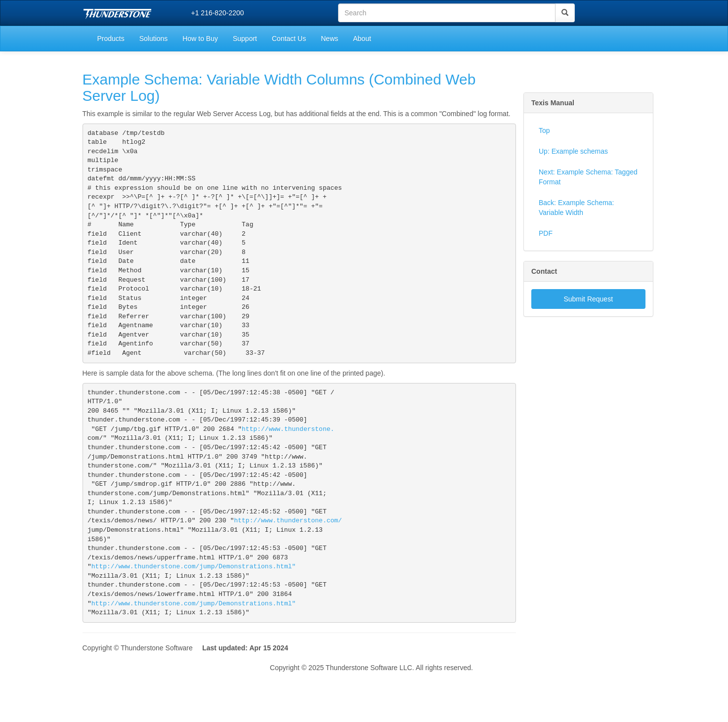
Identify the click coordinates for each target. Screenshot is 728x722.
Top (544, 130)
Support (245, 39)
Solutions (154, 39)
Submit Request (588, 299)
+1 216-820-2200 (218, 13)
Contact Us (289, 39)
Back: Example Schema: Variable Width (577, 208)
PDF (546, 233)
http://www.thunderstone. (288, 458)
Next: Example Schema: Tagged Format (588, 177)
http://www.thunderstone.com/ (288, 559)
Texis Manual (553, 103)
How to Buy (200, 39)
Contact (544, 271)
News (329, 39)
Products (111, 39)
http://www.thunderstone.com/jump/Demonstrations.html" (193, 610)
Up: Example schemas (573, 151)
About (362, 39)
